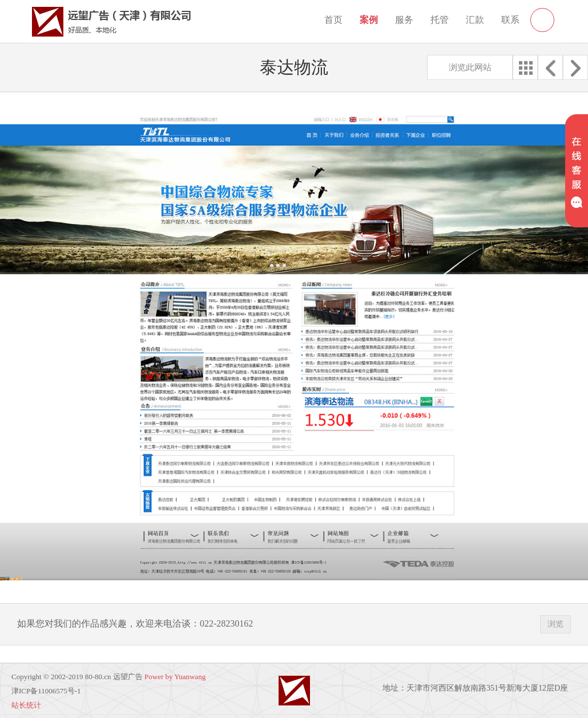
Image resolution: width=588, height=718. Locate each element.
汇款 (475, 20)
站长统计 (26, 705)
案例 (369, 20)
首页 (333, 20)
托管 (440, 20)
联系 (510, 20)
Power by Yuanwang (175, 677)
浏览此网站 (470, 67)
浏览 (555, 624)
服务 (404, 20)
